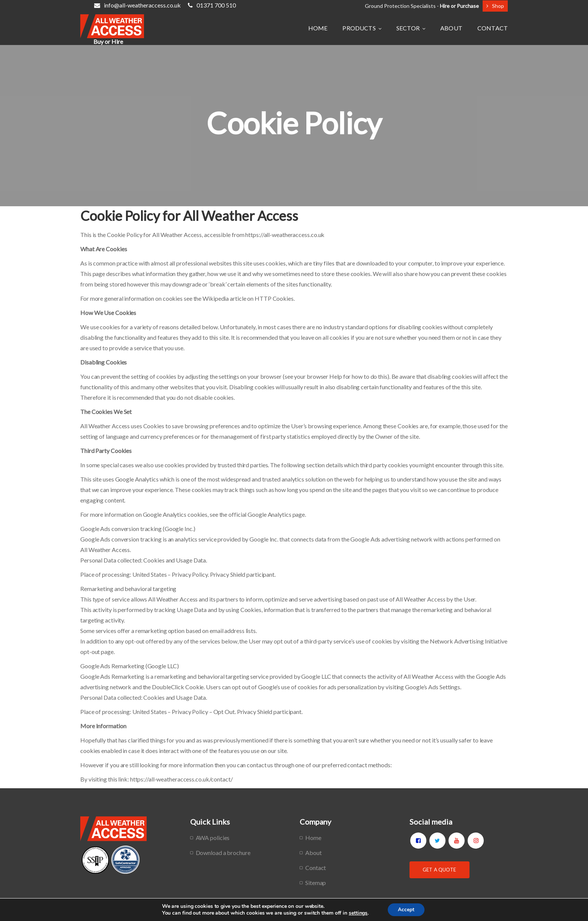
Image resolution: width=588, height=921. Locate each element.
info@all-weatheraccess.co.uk (137, 5)
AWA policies (213, 838)
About (313, 853)
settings (357, 913)
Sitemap (316, 883)
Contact (316, 868)
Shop (495, 6)
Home (313, 838)
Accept (406, 909)
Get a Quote (439, 870)
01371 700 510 (212, 5)
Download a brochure (223, 853)
